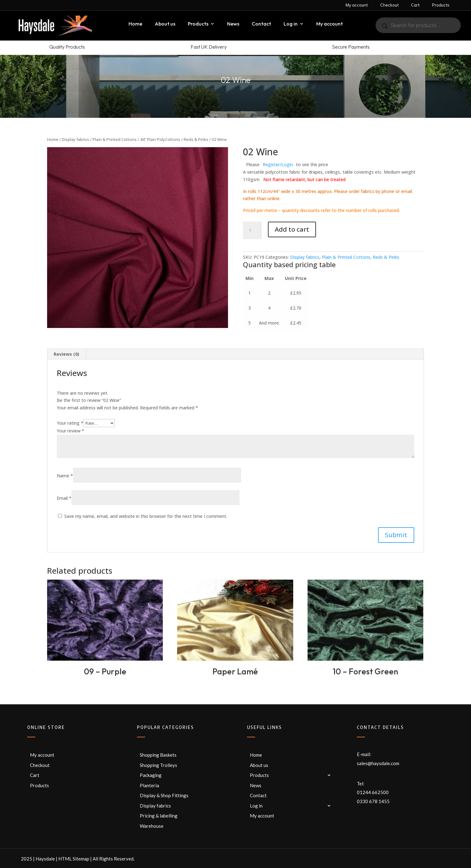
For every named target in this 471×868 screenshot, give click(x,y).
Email (64, 498)
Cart (415, 5)
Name (65, 476)
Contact (261, 24)
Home (135, 24)
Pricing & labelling (159, 816)
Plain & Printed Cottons (115, 139)
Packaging (151, 775)
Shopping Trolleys (158, 765)
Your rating (70, 423)
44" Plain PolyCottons (160, 139)
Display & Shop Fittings (164, 795)
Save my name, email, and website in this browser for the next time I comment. (146, 516)
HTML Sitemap (74, 859)
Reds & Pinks (196, 139)
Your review (70, 431)
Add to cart (292, 229)
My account (357, 5)
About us (165, 24)
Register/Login (278, 164)
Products (441, 5)
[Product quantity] (252, 230)
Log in (291, 24)
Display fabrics (75, 139)
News (233, 24)
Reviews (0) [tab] (66, 354)
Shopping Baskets (158, 755)
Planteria (149, 785)
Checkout (389, 5)
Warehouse (152, 826)
